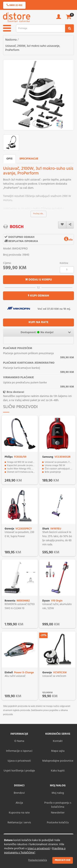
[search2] (70, 28)
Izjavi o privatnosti (39, 849)
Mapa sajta (58, 751)
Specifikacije (29, 159)
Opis (9, 159)
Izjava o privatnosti (19, 761)
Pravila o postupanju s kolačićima (58, 805)
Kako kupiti (58, 771)
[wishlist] (62, 225)
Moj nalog (58, 793)
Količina (64, 263)
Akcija (19, 803)
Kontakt (58, 741)
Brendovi (19, 793)
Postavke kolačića (38, 860)
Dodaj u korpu (38, 280)
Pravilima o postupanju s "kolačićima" (35, 851)
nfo (68, 240)
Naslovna (11, 40)
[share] (70, 225)
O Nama (19, 741)
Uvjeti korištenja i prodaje (19, 771)
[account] (59, 18)
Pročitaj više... (38, 214)
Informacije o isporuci (19, 751)
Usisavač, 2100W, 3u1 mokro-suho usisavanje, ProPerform (33, 48)
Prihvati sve (63, 860)
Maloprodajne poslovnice (58, 761)
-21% (43, 635)
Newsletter (58, 813)
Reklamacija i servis (19, 823)
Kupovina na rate (19, 813)
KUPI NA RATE (38, 322)
